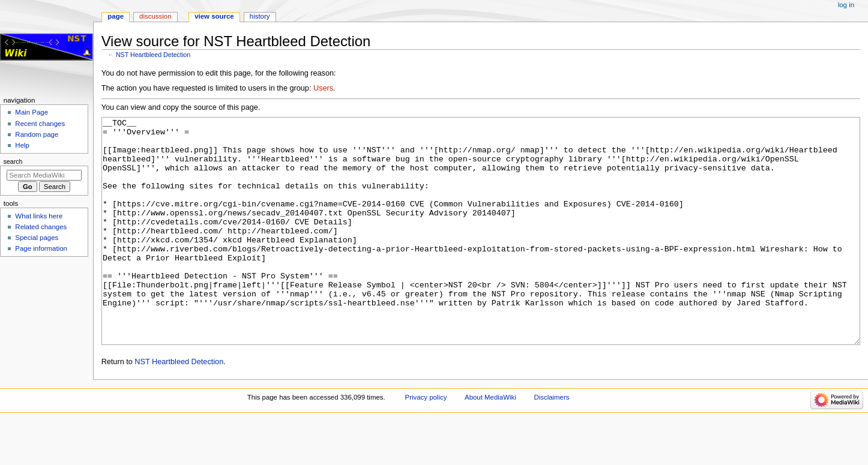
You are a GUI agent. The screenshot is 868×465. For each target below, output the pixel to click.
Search (13, 161)
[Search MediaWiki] (44, 175)
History (260, 16)
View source (214, 16)
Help (22, 145)
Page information (41, 248)
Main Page (32, 112)
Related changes (41, 227)
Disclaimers (551, 442)
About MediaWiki (490, 442)
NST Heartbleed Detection (153, 55)
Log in (846, 5)
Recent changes (40, 124)
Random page (37, 134)
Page (116, 16)
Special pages (37, 238)
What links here (39, 216)
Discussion (155, 16)
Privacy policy (426, 442)
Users (323, 88)
